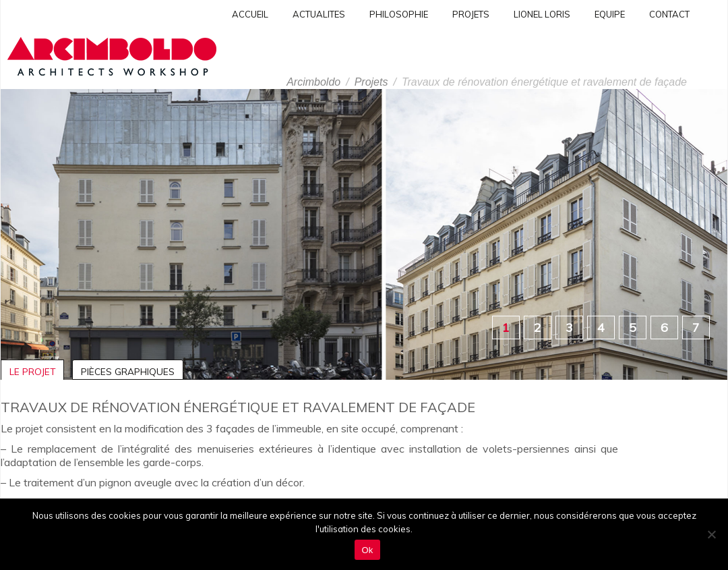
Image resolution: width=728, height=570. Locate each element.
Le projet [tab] (32, 371)
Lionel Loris (542, 15)
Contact (669, 15)
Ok (367, 550)
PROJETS (471, 15)
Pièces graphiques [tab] (128, 371)
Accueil (250, 15)
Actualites (319, 15)
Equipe (610, 15)
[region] (364, 234)
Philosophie (399, 15)
